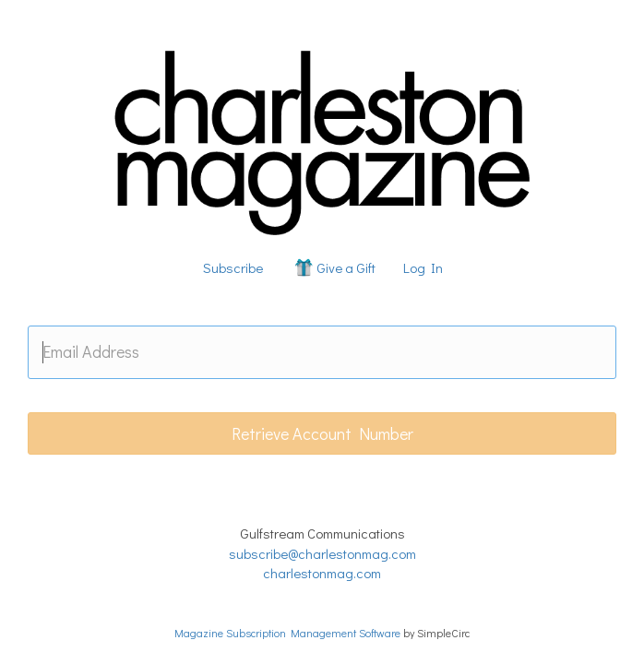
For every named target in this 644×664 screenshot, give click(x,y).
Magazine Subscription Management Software (287, 633)
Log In (423, 267)
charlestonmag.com (322, 573)
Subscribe (233, 267)
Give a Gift (334, 267)
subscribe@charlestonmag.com (322, 553)
